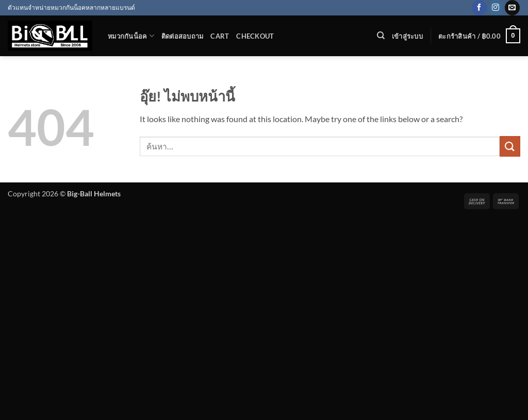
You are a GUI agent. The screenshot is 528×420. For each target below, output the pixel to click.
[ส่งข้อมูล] (510, 146)
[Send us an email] (512, 8)
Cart (220, 36)
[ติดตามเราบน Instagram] (496, 8)
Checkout (255, 36)
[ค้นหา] (381, 36)
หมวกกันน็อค (131, 36)
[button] (407, 36)
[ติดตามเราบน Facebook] (479, 8)
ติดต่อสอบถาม (183, 36)
